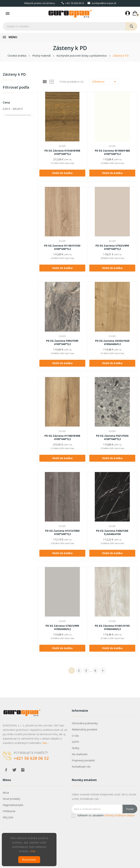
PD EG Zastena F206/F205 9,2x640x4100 (112, 532)
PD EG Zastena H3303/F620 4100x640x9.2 (112, 342)
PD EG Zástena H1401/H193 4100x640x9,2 (112, 627)
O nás (75, 736)
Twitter (14, 770)
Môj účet (8, 817)
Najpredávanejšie (13, 805)
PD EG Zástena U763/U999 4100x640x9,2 (62, 627)
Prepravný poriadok (83, 760)
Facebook (6, 770)
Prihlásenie (9, 811)
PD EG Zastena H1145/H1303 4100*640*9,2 (62, 247)
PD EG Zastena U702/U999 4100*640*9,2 (112, 247)
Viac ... (35, 851)
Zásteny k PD (14, 75)
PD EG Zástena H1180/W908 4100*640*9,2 (62, 437)
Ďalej (103, 671)
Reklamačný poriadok (84, 729)
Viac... (46, 743)
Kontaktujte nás (81, 767)
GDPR (75, 742)
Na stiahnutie (80, 754)
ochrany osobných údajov (119, 815)
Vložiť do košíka (62, 173)
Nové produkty (11, 799)
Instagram (23, 770)
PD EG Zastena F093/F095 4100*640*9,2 (62, 342)
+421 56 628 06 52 (75, 3)
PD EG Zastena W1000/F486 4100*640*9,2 (112, 152)
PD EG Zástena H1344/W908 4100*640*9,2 (62, 152)
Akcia (6, 793)
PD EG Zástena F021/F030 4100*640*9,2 (112, 437)
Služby (76, 748)
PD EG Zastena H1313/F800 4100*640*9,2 (62, 532)
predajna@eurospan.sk (104, 3)
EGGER (62, 146)
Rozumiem (29, 860)
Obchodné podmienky (85, 723)
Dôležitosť (105, 82)
